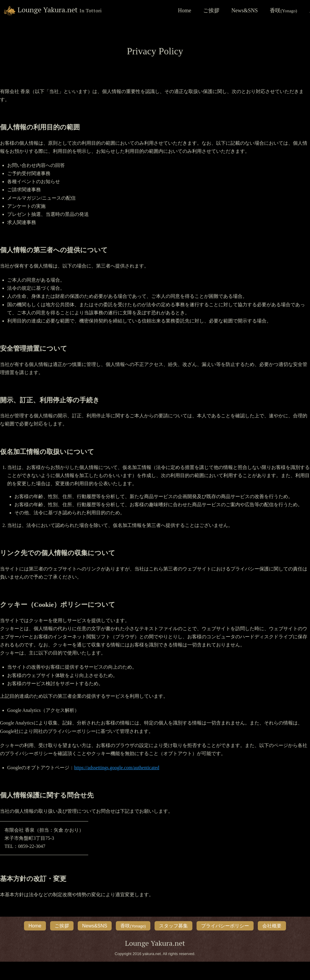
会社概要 (272, 926)
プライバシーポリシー (225, 926)
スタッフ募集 (173, 926)
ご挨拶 (211, 11)
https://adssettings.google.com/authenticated (117, 768)
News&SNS (245, 11)
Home (185, 11)
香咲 (283, 11)
